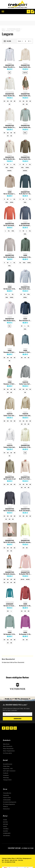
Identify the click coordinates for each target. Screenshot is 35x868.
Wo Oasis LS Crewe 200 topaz (10, 599)
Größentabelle (7, 793)
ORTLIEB (5, 818)
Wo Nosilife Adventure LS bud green (26, 536)
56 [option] (25, 386)
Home (3, 22)
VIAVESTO (25, 375)
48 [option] (20, 383)
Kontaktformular (8, 757)
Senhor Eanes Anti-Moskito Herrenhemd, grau (26, 377)
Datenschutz (6, 802)
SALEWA (5, 824)
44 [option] (23, 98)
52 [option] (27, 383)
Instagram (6, 769)
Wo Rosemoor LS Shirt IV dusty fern (10, 628)
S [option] (4, 158)
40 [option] (15, 94)
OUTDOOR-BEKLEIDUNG (14, 22)
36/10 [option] (22, 573)
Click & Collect (7, 791)
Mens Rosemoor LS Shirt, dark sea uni (26, 314)
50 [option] (23, 383)
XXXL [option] (12, 161)
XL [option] (14, 158)
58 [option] (15, 414)
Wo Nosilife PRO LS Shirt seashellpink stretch (26, 567)
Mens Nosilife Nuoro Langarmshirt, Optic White (10, 314)
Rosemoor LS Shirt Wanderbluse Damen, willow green (10, 377)
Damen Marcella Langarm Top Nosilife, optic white (10, 60)
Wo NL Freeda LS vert (10, 472)
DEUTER (5, 815)
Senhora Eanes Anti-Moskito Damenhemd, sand (26, 409)
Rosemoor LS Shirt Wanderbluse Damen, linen (10, 345)
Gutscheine (6, 789)
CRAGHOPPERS (10, 59)
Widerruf (5, 800)
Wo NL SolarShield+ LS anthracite (10, 504)
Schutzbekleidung (10, 85)
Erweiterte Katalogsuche (10, 795)
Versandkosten (7, 786)
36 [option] (8, 94)
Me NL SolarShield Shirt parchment (10, 250)
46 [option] (27, 98)
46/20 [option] (28, 573)
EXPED (5, 820)
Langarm (10, 57)
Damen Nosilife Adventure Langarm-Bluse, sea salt (26, 60)
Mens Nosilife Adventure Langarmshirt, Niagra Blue (26, 282)
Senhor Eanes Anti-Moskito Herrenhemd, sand (10, 409)
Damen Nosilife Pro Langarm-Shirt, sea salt (10, 121)
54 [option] (30, 383)
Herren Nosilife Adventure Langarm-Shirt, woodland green (26, 152)
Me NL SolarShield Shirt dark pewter (26, 219)
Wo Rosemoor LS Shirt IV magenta (26, 628)
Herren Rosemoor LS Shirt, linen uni (10, 187)
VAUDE (10, 185)
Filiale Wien (6, 760)
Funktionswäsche (10, 595)
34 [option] (4, 94)
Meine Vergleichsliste (9, 744)
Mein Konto (6, 737)
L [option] (11, 158)
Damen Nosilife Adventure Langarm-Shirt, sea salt (10, 89)
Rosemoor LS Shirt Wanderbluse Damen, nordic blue (26, 345)
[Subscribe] (17, 712)
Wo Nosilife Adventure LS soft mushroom (10, 567)
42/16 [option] (25, 66)
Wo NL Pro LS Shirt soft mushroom (26, 472)
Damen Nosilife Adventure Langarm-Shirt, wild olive (26, 89)
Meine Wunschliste (8, 742)
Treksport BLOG (7, 773)
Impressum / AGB (8, 762)
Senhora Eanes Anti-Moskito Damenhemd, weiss (10, 440)
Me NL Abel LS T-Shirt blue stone (26, 187)
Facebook (6, 766)
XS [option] (8, 604)
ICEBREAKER (10, 597)
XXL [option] (25, 126)
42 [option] (9, 66)
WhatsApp (6, 771)
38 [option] (11, 94)
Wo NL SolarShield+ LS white (26, 504)
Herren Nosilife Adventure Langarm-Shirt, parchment (10, 152)
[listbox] (10, 66)
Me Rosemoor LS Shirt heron (10, 282)
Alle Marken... (7, 829)
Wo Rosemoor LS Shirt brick (26, 599)
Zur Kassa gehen (8, 746)
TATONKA (6, 822)
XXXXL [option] (9, 164)
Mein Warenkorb (8, 740)
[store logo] (18, 4)
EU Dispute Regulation (9, 798)
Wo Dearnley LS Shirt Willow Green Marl (26, 440)
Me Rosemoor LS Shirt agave (26, 250)
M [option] (8, 158)
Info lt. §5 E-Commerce (9, 764)
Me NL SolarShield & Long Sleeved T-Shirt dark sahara (10, 219)
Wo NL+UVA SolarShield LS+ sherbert (10, 536)
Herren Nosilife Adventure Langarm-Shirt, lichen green (26, 121)
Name (20, 35)
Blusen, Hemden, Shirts (8, 24)
